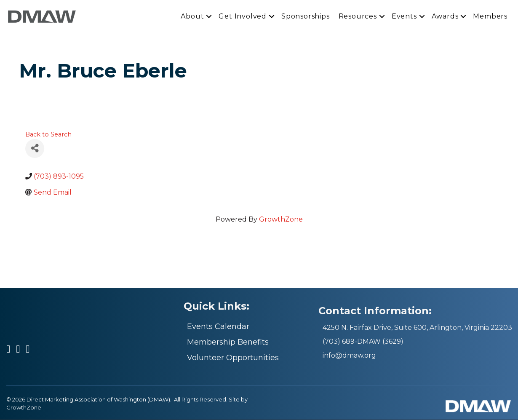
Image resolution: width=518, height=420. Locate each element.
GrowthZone (281, 220)
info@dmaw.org (349, 356)
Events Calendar (218, 327)
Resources (358, 17)
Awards (445, 17)
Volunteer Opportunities (233, 358)
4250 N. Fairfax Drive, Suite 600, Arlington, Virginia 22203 (417, 328)
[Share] (35, 149)
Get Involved (243, 17)
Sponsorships (306, 17)
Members (490, 17)
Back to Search (48, 135)
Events (404, 17)
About (192, 17)
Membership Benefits (228, 342)
